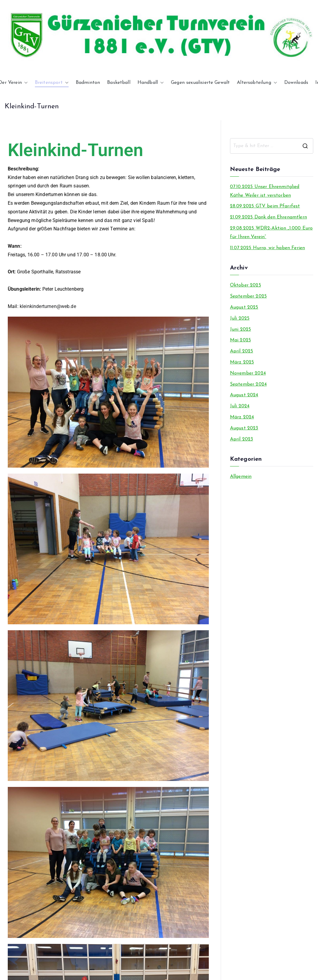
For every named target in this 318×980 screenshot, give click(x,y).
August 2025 (244, 307)
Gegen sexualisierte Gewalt (200, 83)
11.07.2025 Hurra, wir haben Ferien (267, 248)
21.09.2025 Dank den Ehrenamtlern (268, 217)
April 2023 (242, 439)
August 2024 (244, 395)
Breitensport (52, 83)
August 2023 (244, 428)
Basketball (119, 83)
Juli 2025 (240, 318)
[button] (25, 83)
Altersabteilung (257, 83)
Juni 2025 (240, 329)
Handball (151, 83)
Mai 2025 (240, 340)
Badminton (88, 83)
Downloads (296, 83)
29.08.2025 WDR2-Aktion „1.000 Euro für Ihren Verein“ (271, 233)
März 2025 (242, 362)
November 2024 (248, 373)
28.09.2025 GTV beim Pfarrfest (265, 206)
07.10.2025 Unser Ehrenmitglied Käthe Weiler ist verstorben (265, 191)
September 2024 (248, 384)
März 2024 (242, 417)
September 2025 (248, 296)
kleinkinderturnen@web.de (48, 306)
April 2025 (242, 351)
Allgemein (241, 477)
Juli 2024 (240, 406)
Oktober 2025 (246, 285)
